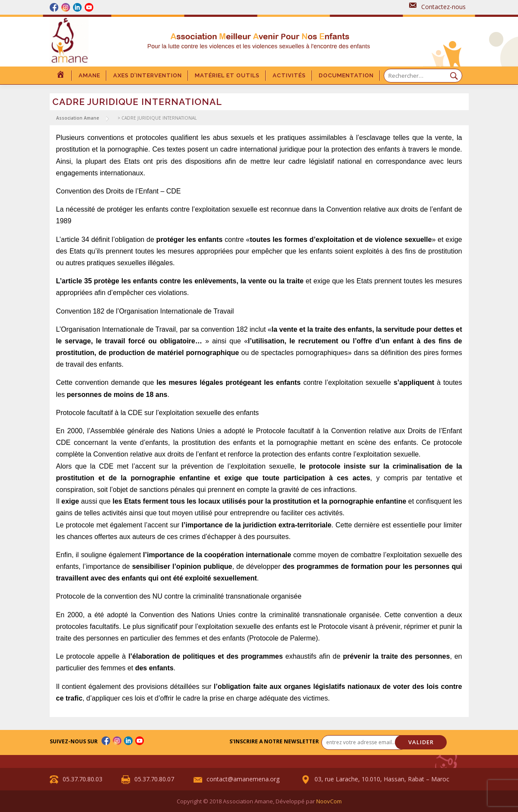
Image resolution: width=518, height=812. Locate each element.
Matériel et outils (227, 75)
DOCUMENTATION (346, 75)
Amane (89, 75)
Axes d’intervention (148, 75)
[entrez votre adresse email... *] (365, 742)
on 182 (237, 329)
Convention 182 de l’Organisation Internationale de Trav (142, 311)
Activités (289, 75)
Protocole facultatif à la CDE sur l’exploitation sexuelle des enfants (158, 413)
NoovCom (329, 801)
